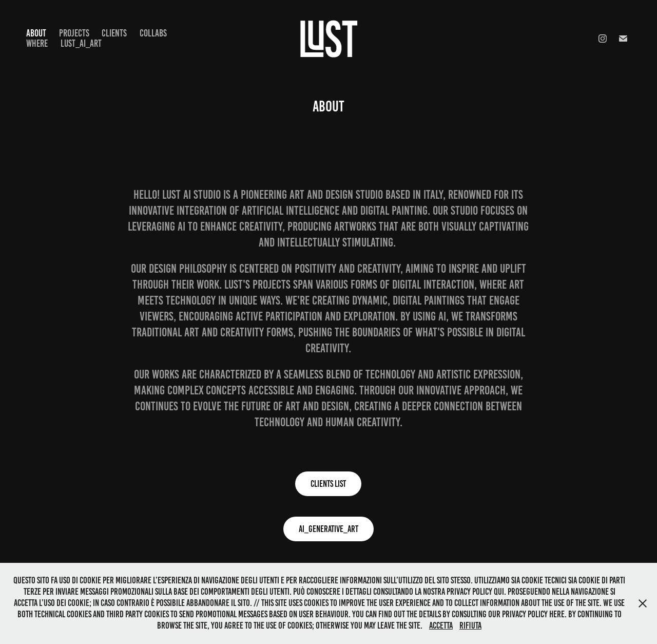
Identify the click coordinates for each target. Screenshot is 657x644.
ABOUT (36, 33)
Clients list (328, 484)
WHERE (37, 43)
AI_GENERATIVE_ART (328, 529)
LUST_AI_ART (81, 43)
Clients (114, 33)
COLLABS (153, 33)
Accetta (441, 626)
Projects (74, 33)
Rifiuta (470, 626)
